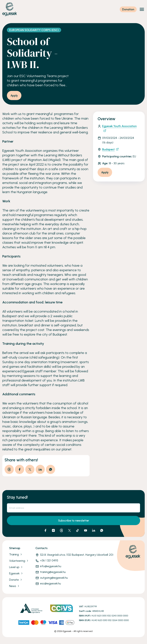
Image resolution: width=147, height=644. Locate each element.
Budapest (110, 149)
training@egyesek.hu (53, 572)
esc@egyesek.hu (50, 583)
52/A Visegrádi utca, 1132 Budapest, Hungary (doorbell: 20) (77, 555)
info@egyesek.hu (51, 566)
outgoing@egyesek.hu (54, 578)
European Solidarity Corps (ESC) (34, 30)
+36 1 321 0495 (49, 560)
